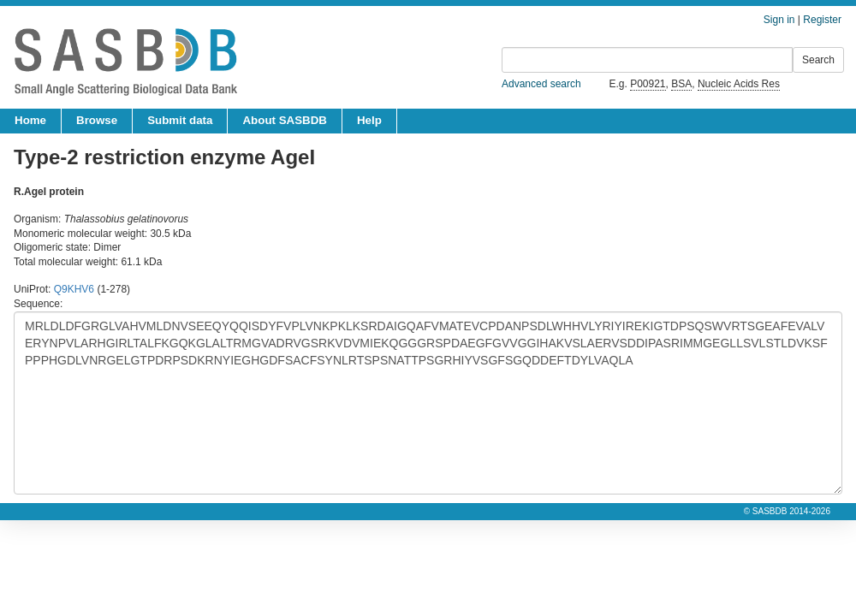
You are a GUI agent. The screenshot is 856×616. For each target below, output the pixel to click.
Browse (97, 120)
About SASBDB (284, 120)
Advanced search (541, 84)
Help (369, 120)
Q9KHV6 (74, 289)
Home (30, 120)
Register (822, 20)
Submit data (180, 120)
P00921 (648, 84)
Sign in (779, 20)
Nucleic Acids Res (739, 84)
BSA (681, 84)
